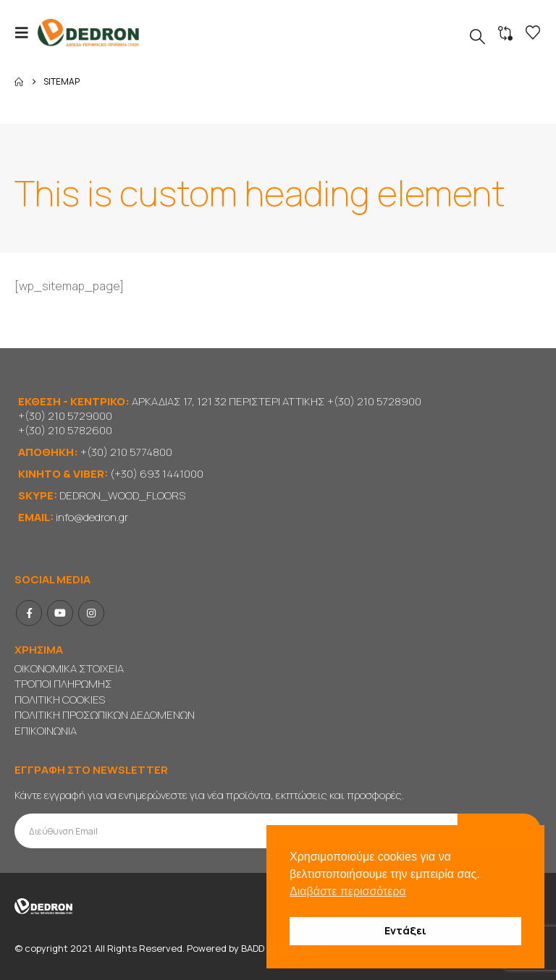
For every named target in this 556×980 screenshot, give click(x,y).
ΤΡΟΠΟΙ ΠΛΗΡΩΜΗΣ (63, 684)
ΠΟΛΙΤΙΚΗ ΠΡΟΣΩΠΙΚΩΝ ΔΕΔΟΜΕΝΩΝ (105, 715)
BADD (253, 948)
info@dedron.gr (92, 517)
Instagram (91, 613)
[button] (26, 33)
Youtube (60, 613)
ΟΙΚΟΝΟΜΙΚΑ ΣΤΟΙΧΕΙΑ (69, 668)
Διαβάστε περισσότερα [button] (348, 891)
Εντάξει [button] (405, 930)
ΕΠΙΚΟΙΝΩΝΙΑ (46, 731)
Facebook (29, 613)
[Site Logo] (88, 33)
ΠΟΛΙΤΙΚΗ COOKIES (60, 700)
